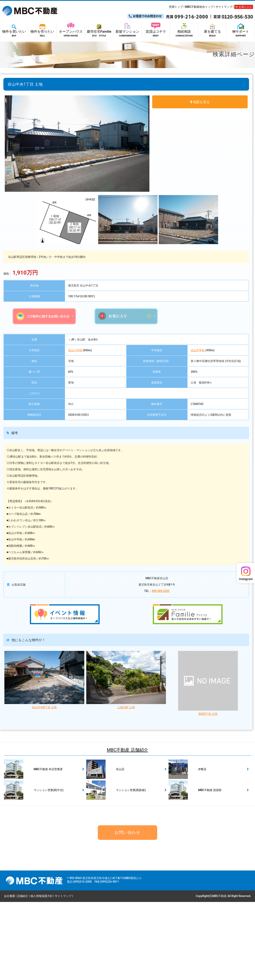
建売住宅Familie (99, 31)
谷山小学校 (75, 428)
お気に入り (244, 7)
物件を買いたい (14, 31)
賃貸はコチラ (156, 31)
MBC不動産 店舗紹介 (127, 828)
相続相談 (184, 31)
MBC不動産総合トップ (199, 7)
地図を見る (201, 102)
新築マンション (127, 31)
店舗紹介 (23, 974)
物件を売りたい (42, 31)
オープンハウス (71, 31)
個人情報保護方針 (42, 974)
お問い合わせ (127, 910)
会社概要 (10, 974)
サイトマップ (224, 7)
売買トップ (176, 7)
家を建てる (212, 31)
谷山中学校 (198, 428)
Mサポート (241, 31)
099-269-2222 (160, 669)
